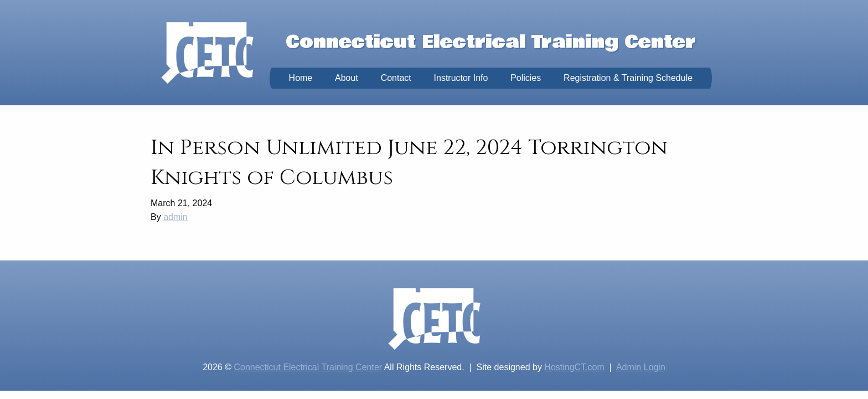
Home (301, 78)
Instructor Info (461, 78)
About (347, 78)
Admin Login (641, 367)
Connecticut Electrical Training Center (308, 367)
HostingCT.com (574, 367)
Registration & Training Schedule (628, 78)
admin (175, 217)
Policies (526, 78)
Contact (396, 78)
